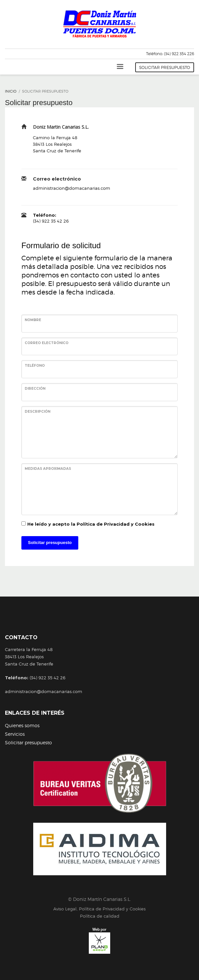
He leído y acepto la (91, 524)
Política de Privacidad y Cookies (116, 524)
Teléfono (35, 366)
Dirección (35, 389)
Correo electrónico (47, 343)
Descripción (37, 412)
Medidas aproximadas (48, 469)
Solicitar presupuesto (50, 543)
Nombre (33, 320)
